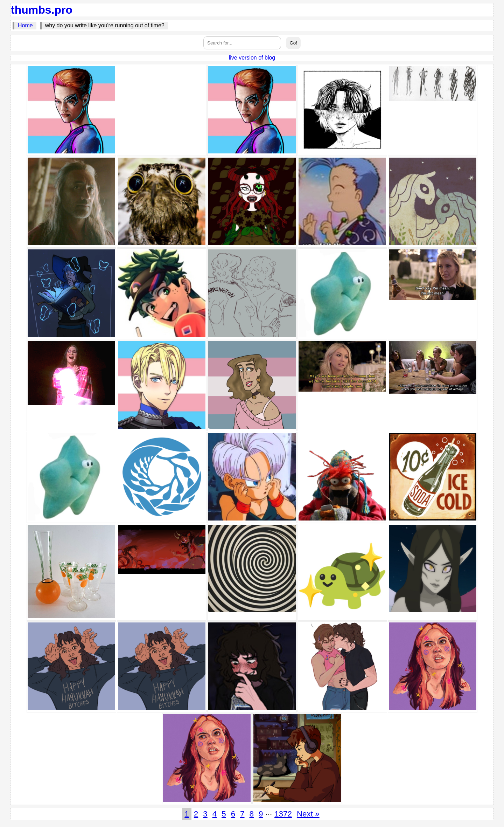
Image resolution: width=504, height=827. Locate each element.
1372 (283, 814)
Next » (308, 814)
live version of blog (252, 58)
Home (25, 25)
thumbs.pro (42, 10)
